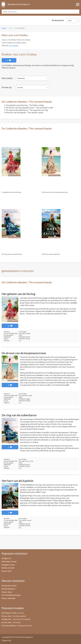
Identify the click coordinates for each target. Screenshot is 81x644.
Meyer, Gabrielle (8, 598)
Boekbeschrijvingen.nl (18, 4)
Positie (20, 87)
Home (4, 28)
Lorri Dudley (14, 45)
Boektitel (21, 78)
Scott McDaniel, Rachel (11, 595)
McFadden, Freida (9, 561)
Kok (20, 340)
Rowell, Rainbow (8, 589)
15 (10, 326)
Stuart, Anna (7, 592)
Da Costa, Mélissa (9, 626)
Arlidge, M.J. (7, 558)
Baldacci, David (8, 568)
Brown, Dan (6, 571)
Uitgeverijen (6, 640)
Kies (70, 20)
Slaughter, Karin (8, 565)
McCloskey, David (9, 586)
